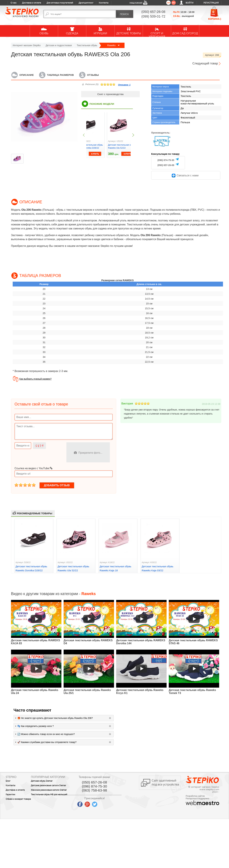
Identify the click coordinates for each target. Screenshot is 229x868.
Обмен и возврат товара (14, 800)
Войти (190, 3)
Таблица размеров (60, 75)
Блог (8, 781)
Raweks (113, 45)
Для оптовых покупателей (60, 3)
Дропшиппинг (86, 3)
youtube (85, 803)
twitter (107, 803)
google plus (100, 804)
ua (168, 3)
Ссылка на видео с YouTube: (33, 468)
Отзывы (93, 75)
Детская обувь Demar (48, 784)
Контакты (104, 3)
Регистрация (211, 3)
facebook (92, 803)
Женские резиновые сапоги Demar (52, 797)
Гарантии (10, 795)
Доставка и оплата (32, 3)
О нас (14, 3)
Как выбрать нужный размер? (35, 379)
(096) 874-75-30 (166, 160)
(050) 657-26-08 (166, 165)
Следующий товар (205, 63)
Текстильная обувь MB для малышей (51, 803)
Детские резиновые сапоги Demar (51, 790)
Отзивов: (124, 85)
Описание (27, 75)
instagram (114, 803)
